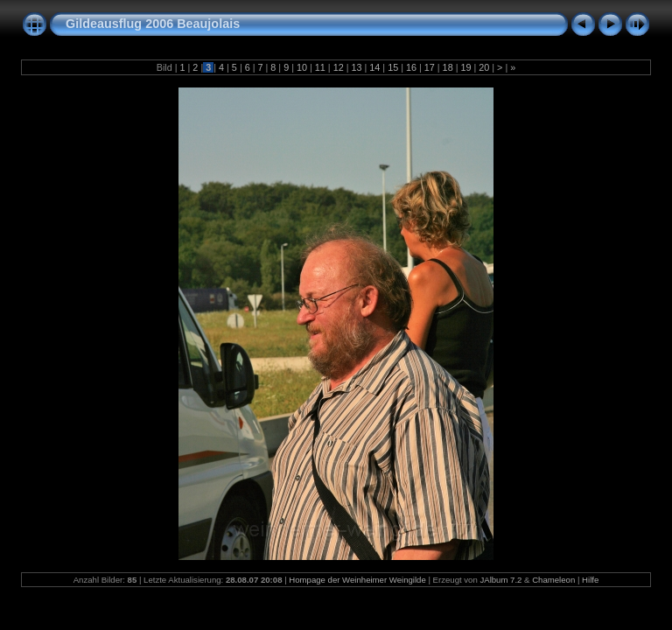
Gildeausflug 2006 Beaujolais (153, 24)
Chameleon (553, 580)
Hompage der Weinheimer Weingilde (357, 580)
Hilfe (590, 580)
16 (411, 67)
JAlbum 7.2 (500, 580)
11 (320, 67)
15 (393, 67)
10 (302, 67)
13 (356, 67)
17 (430, 67)
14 (374, 67)
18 (448, 67)
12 (339, 67)
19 (465, 67)
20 (484, 67)
